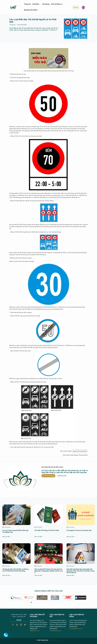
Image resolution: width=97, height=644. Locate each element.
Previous (9, 598)
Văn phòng (46, 4)
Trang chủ (27, 4)
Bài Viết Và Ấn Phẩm (31, 10)
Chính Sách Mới (22, 25)
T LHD (59, 640)
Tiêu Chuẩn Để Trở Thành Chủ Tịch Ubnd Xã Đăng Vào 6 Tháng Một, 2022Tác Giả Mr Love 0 (49, 571)
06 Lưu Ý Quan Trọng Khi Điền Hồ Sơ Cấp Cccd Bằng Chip (15, 531)
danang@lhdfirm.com (76, 629)
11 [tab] (56, 602)
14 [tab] (63, 602)
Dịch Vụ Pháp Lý (57, 4)
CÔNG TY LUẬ (53, 640)
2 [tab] (34, 602)
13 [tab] (61, 602)
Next (88, 598)
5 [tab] (41, 602)
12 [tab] (58, 602)
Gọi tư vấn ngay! (48, 476)
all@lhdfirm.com (35, 631)
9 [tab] (51, 602)
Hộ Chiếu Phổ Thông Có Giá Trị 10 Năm (47, 530)
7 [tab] (46, 602)
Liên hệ (76, 7)
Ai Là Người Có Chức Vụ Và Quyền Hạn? (79, 530)
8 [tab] (49, 602)
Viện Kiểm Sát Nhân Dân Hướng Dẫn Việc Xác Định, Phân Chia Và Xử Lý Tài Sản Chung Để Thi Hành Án (80, 571)
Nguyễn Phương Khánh (80, 451)
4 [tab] (39, 602)
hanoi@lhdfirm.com (55, 631)
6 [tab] (44, 602)
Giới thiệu (36, 4)
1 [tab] (31, 602)
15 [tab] (66, 602)
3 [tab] (36, 602)
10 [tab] (53, 602)
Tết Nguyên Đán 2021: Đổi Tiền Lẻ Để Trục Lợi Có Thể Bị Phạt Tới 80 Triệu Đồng (16, 570)
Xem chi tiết (7, 537)
